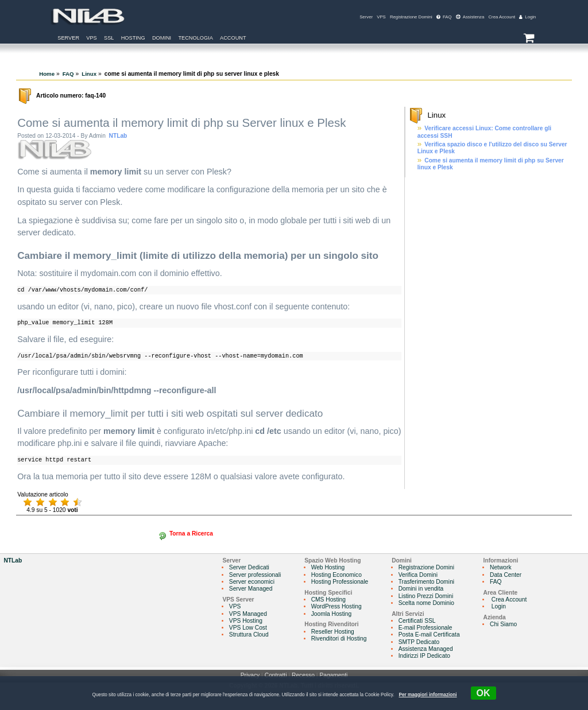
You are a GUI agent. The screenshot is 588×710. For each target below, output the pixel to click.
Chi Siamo (503, 624)
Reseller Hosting (333, 632)
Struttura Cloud (249, 635)
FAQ (444, 17)
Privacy (250, 675)
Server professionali (255, 575)
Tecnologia (195, 38)
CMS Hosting (328, 600)
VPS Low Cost (248, 628)
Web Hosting (328, 567)
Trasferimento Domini (426, 582)
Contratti (276, 675)
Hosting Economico (336, 575)
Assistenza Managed (426, 649)
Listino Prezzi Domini (426, 596)
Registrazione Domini (411, 17)
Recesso (303, 675)
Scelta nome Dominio (426, 603)
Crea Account (502, 17)
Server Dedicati (249, 567)
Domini (162, 38)
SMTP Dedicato (419, 642)
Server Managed (251, 589)
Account (233, 38)
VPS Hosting (246, 621)
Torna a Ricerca (191, 534)
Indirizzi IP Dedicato (424, 656)
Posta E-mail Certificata (429, 635)
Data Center (506, 575)
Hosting (133, 38)
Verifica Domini (418, 575)
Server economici (252, 582)
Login (527, 17)
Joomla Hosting (332, 614)
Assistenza (470, 17)
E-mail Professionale (425, 628)
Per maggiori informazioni (428, 695)
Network (501, 567)
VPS (381, 17)
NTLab (118, 136)
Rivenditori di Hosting (339, 639)
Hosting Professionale (340, 582)
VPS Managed (248, 614)
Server (366, 17)
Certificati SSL (417, 621)
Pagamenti (333, 675)
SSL (109, 38)
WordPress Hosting (336, 606)
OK (483, 693)
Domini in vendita (421, 589)
